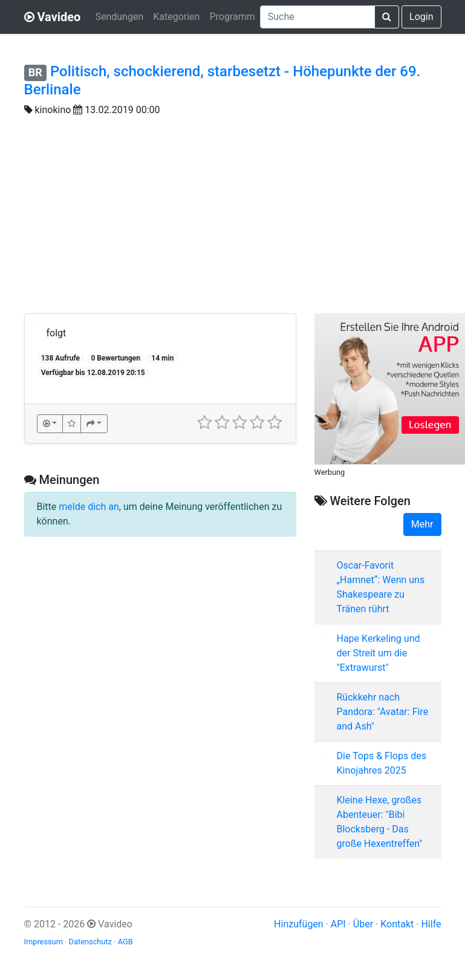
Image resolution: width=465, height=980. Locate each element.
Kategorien (176, 17)
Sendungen (119, 17)
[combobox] (317, 17)
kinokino (53, 110)
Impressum (44, 942)
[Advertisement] (233, 223)
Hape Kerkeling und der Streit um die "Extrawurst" (379, 653)
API (338, 924)
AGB (125, 942)
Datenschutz (90, 942)
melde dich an (89, 507)
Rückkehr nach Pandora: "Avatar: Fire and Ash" (383, 712)
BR (35, 72)
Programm (232, 17)
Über (363, 924)
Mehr (422, 524)
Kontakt (397, 924)
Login (421, 17)
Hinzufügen (299, 924)
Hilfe (431, 924)
